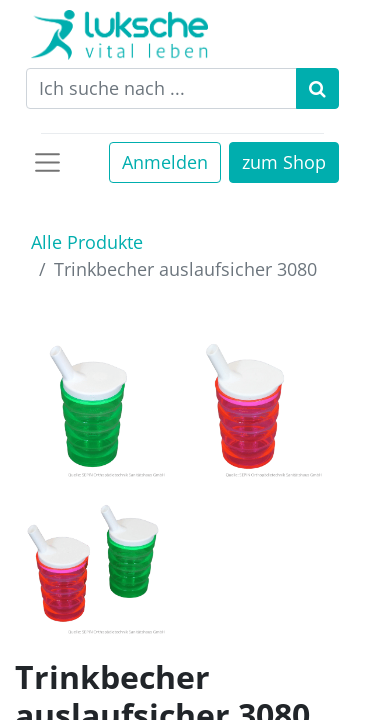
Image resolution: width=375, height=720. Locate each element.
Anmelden (165, 162)
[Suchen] (317, 88)
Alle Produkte (87, 242)
